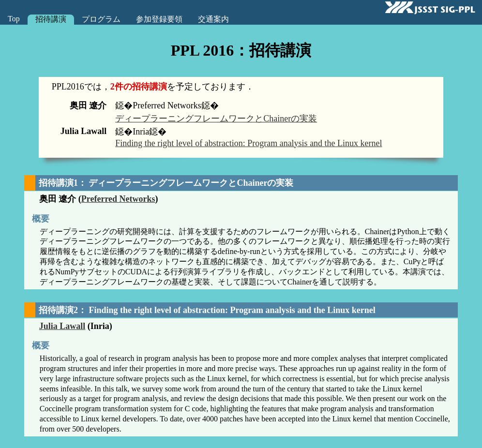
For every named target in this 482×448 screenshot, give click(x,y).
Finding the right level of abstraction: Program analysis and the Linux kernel (249, 143)
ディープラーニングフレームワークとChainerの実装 (216, 119)
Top (14, 19)
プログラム (101, 19)
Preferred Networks (118, 199)
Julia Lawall (62, 326)
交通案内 (213, 19)
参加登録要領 (159, 19)
